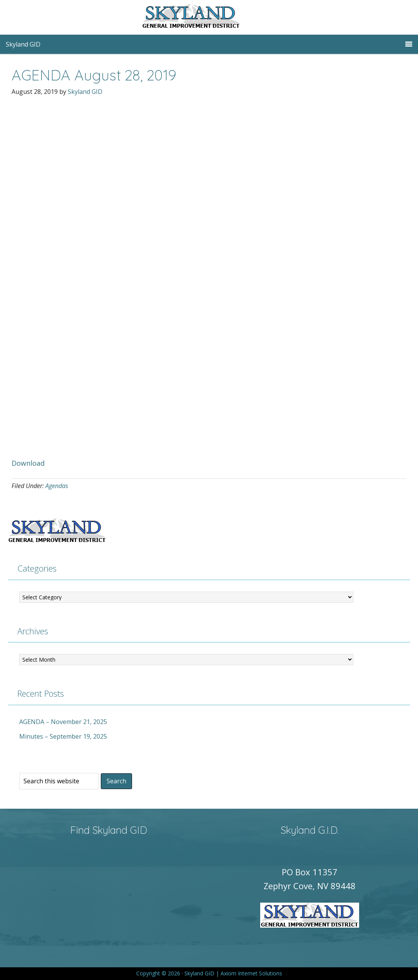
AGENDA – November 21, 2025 (63, 722)
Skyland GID (209, 17)
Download (28, 463)
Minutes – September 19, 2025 (63, 736)
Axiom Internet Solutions (251, 973)
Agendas (57, 486)
